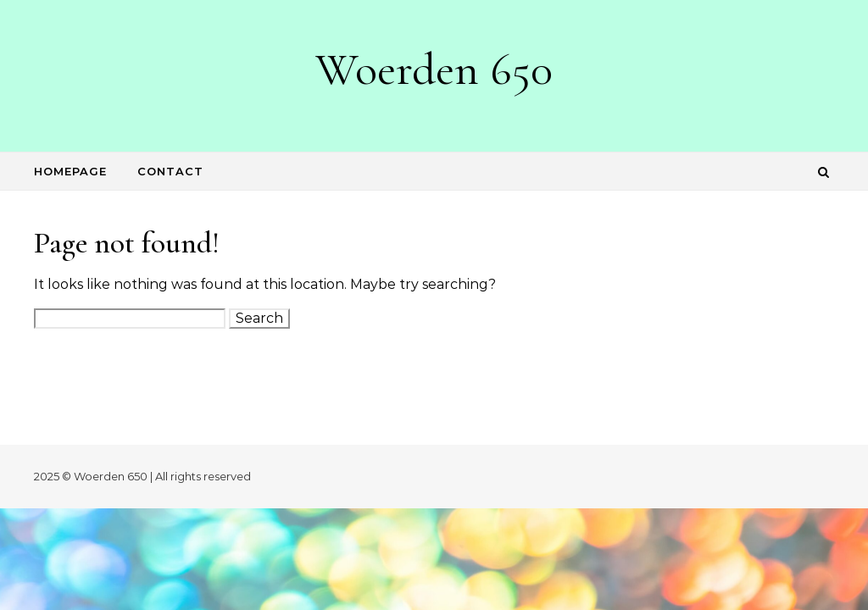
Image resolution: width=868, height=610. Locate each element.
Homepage (70, 171)
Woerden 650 (434, 69)
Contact (170, 171)
